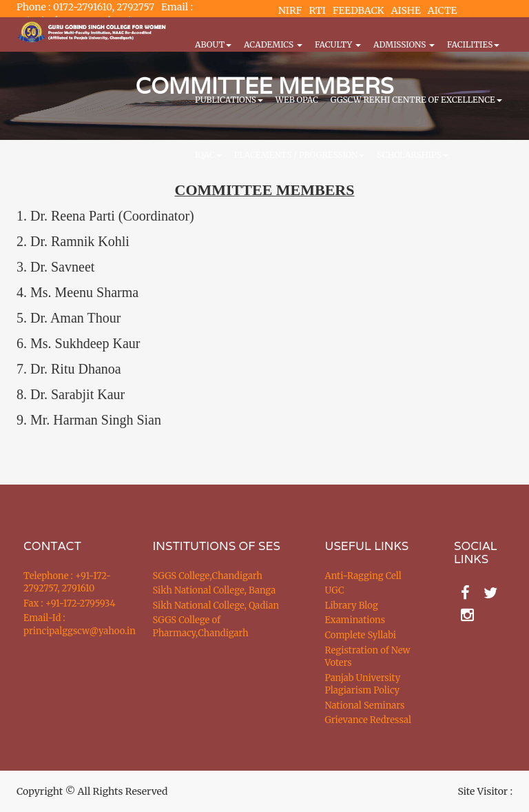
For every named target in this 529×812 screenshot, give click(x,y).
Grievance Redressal (369, 720)
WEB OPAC (297, 100)
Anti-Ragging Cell (363, 576)
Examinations (355, 620)
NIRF (290, 10)
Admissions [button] (404, 44)
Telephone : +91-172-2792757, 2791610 (67, 582)
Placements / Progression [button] (300, 155)
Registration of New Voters (368, 657)
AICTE (443, 10)
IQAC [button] (208, 155)
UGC (335, 590)
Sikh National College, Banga (215, 590)
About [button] (213, 44)
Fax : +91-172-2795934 (69, 603)
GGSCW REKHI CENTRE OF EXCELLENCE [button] (416, 100)
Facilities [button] (473, 44)
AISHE (406, 10)
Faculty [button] (338, 44)
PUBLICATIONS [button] (229, 100)
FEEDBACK (359, 10)
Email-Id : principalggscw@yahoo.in (71, 625)
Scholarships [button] (412, 155)
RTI (317, 10)
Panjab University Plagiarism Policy (363, 684)
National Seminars (365, 706)
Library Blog (352, 606)
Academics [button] (273, 44)
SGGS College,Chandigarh (208, 576)
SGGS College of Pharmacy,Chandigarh (201, 627)
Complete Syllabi (361, 635)
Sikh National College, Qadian (216, 606)
